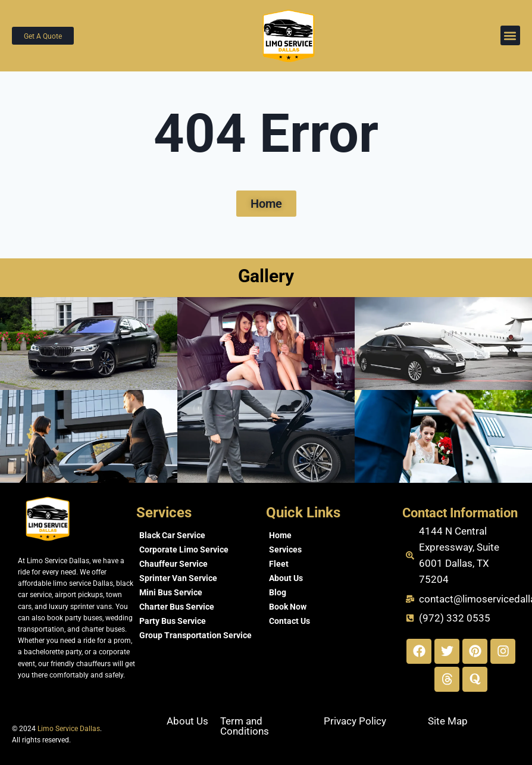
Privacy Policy (355, 721)
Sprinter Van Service (178, 578)
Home (280, 535)
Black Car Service (172, 535)
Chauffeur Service (173, 564)
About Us (286, 578)
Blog (278, 592)
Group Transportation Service (195, 635)
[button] (510, 35)
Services (285, 549)
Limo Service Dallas (69, 729)
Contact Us (290, 621)
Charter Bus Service (177, 607)
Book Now (288, 607)
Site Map (448, 721)
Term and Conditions (245, 726)
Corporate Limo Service (184, 549)
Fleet (279, 564)
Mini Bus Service (171, 592)
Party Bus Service (173, 621)
